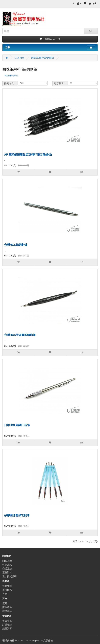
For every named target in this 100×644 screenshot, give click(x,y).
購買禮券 (7, 607)
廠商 (5, 603)
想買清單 (7, 628)
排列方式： (10, 83)
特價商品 (7, 611)
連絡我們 (7, 586)
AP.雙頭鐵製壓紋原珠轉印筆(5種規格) (28, 155)
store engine (33, 640)
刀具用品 (19, 58)
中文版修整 (47, 640)
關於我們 (7, 561)
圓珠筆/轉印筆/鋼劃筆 (42, 58)
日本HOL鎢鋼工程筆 (17, 425)
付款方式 (7, 565)
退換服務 (7, 590)
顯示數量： (60, 83)
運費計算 (7, 572)
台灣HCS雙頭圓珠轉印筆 (20, 335)
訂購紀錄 (7, 625)
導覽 (5, 594)
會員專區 (7, 621)
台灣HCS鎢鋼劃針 (16, 245)
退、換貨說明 (9, 576)
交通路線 (7, 569)
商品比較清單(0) (11, 76)
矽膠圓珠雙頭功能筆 (17, 515)
